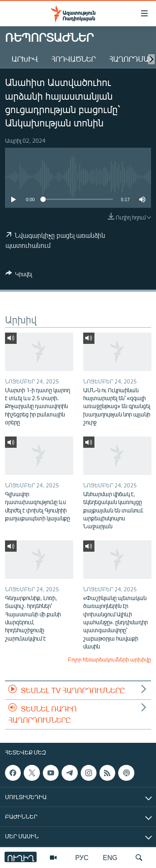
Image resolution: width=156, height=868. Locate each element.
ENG (110, 857)
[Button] (19, 275)
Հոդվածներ (73, 59)
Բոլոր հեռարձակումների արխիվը (109, 659)
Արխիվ (25, 59)
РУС (82, 857)
